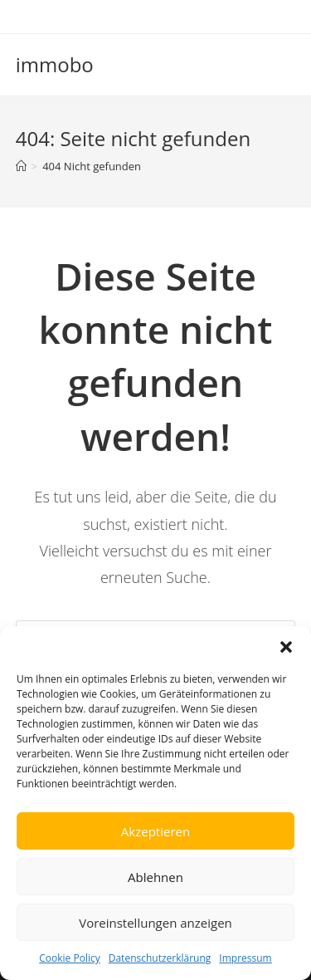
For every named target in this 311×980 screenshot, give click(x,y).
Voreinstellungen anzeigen (155, 923)
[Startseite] (21, 166)
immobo (55, 64)
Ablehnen (155, 877)
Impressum (245, 958)
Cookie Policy (69, 958)
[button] (286, 647)
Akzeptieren (155, 831)
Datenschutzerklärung (160, 958)
